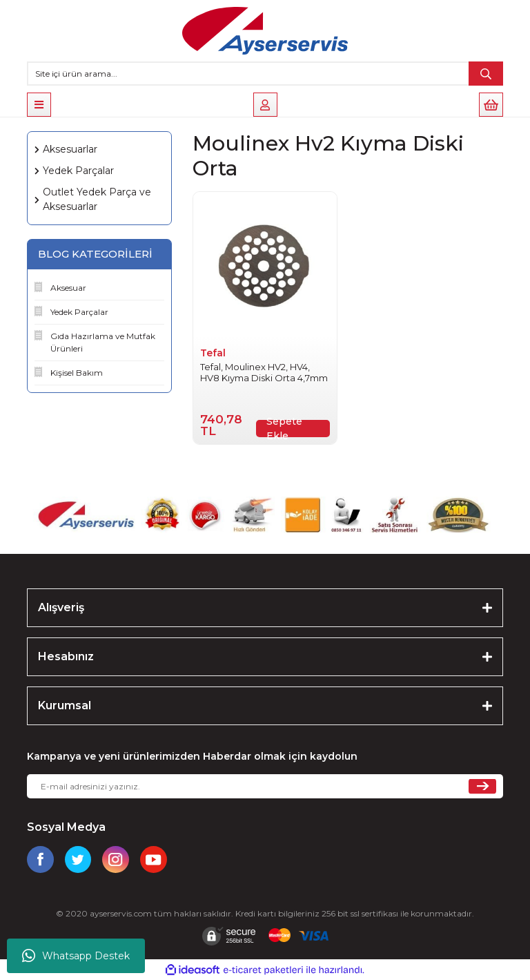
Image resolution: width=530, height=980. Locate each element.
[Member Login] (265, 105)
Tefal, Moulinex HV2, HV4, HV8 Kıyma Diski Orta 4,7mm (264, 372)
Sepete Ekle (284, 429)
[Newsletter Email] (265, 786)
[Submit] (482, 786)
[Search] (265, 74)
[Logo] (265, 31)
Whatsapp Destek (76, 956)
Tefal (213, 353)
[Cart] (491, 105)
